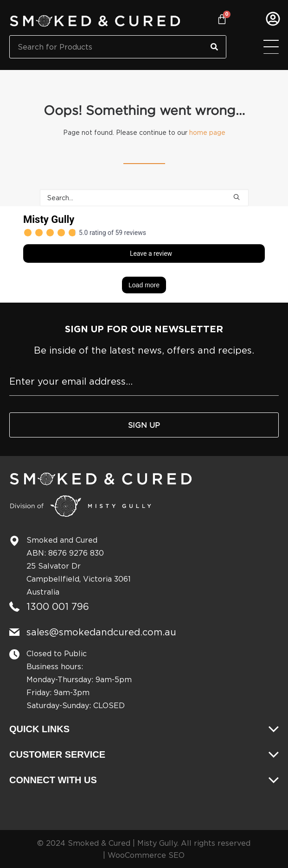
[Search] (214, 47)
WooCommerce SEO (146, 855)
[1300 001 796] (14, 607)
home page (207, 132)
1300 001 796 (58, 606)
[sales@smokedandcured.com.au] (14, 632)
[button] (237, 197)
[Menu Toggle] (271, 47)
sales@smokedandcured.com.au (101, 632)
